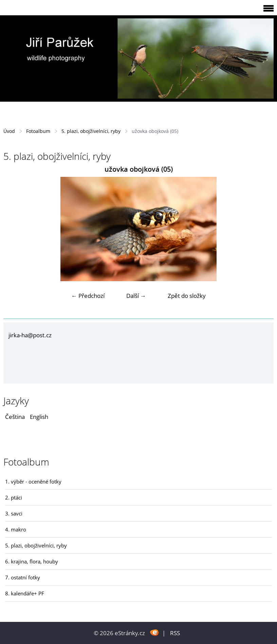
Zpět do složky (187, 296)
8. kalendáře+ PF (25, 593)
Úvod (9, 131)
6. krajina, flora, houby (32, 561)
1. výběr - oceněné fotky (33, 481)
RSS (175, 633)
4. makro (16, 529)
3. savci (14, 513)
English (39, 417)
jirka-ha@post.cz (30, 335)
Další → (136, 296)
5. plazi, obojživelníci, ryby (91, 131)
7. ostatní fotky (23, 577)
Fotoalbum (38, 131)
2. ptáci (14, 497)
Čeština (15, 417)
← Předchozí (88, 296)
